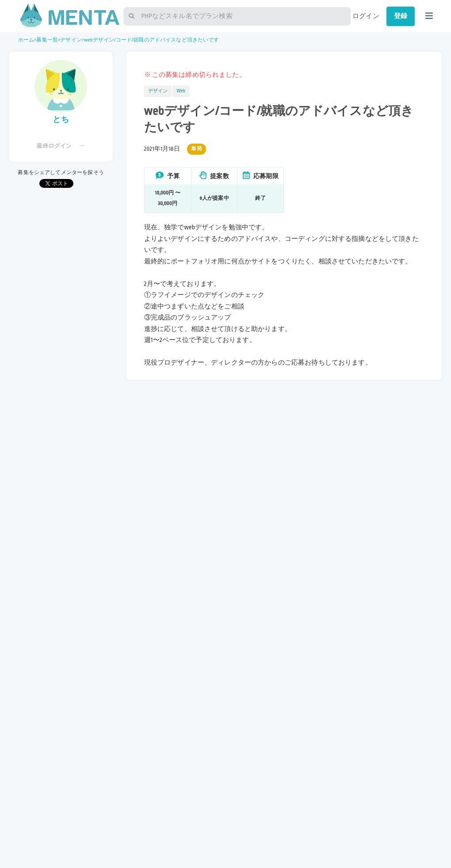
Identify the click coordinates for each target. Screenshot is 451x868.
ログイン (366, 16)
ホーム (26, 40)
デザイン (71, 40)
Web (181, 91)
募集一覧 (47, 40)
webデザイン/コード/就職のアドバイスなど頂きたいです (151, 40)
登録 (401, 16)
